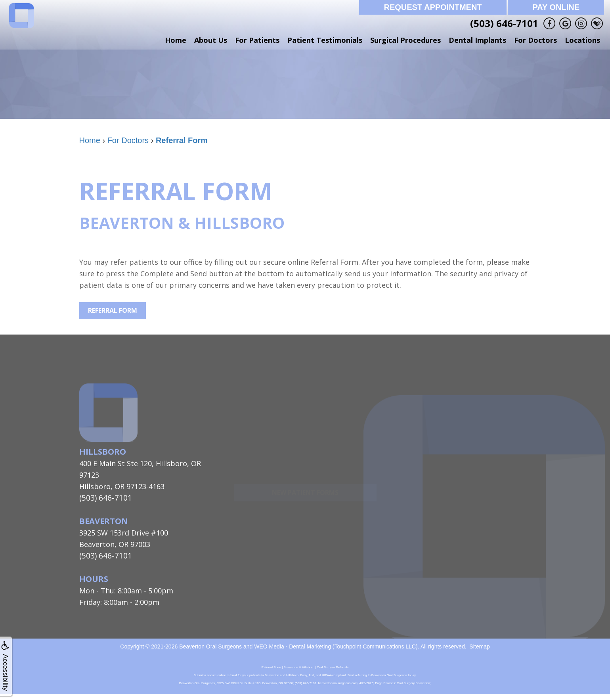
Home (176, 40)
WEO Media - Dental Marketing (293, 645)
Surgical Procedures (405, 40)
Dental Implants (477, 40)
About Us (211, 40)
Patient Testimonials (325, 40)
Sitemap (479, 645)
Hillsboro (103, 452)
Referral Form (113, 310)
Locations (582, 40)
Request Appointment (433, 7)
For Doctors (535, 40)
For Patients (257, 40)
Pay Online (556, 7)
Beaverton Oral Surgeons (210, 645)
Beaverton (104, 520)
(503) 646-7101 (504, 23)
